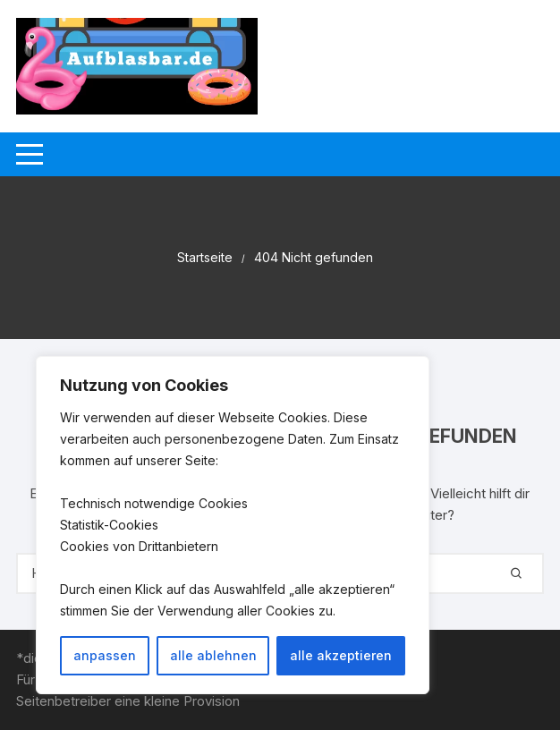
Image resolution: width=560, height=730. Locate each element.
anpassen (105, 655)
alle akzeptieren (341, 655)
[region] (233, 525)
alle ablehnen (213, 655)
